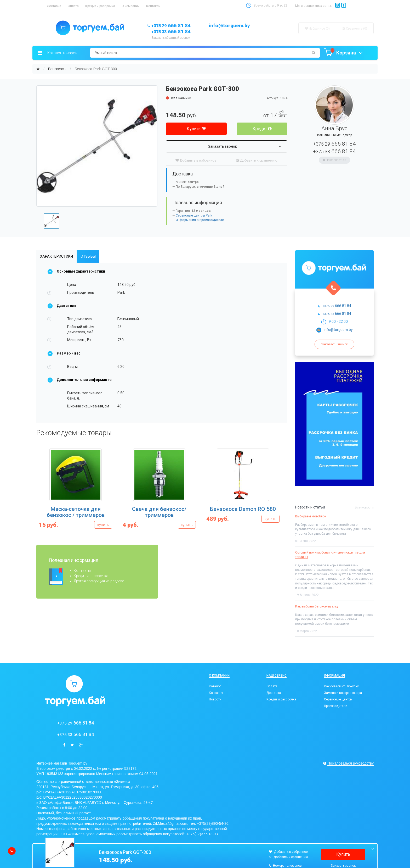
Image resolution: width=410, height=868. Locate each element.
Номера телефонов (285, 866)
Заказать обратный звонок (171, 38)
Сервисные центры (338, 699)
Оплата (73, 6)
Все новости (364, 507)
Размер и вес (64, 353)
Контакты (153, 6)
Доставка (54, 6)
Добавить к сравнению (257, 160)
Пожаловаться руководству (351, 763)
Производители (336, 706)
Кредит (262, 129)
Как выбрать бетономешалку (317, 606)
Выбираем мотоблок (311, 516)
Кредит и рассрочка (100, 6)
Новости (215, 699)
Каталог (215, 686)
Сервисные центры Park (194, 215)
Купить (196, 129)
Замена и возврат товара (343, 693)
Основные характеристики (76, 271)
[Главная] (38, 69)
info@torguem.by (229, 26)
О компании (131, 6)
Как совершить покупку (341, 686)
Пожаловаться (334, 160)
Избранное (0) (317, 29)
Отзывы (88, 256)
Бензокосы (57, 69)
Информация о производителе (200, 220)
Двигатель (62, 306)
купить (103, 525)
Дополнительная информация (79, 380)
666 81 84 (171, 26)
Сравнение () (355, 29)
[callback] (12, 851)
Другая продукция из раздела (99, 581)
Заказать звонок (245, 146)
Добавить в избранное (196, 160)
